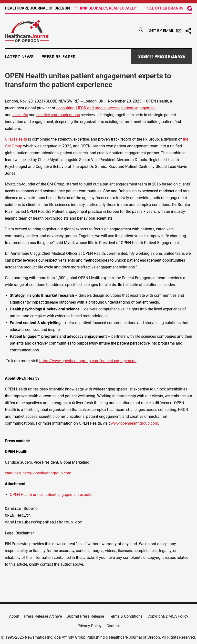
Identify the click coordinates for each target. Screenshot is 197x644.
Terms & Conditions (126, 616)
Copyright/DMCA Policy (168, 616)
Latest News (19, 57)
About (14, 616)
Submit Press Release (85, 616)
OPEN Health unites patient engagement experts (51, 495)
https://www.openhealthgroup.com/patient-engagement (88, 361)
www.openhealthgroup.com (135, 423)
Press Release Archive (43, 616)
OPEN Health (16, 139)
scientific (20, 115)
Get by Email (165, 31)
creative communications (58, 115)
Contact (113, 626)
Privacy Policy (89, 626)
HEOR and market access (98, 108)
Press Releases (58, 57)
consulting (65, 108)
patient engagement (139, 108)
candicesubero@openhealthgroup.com (38, 473)
